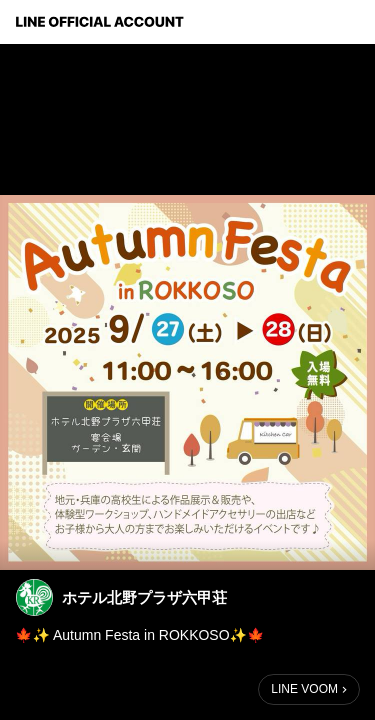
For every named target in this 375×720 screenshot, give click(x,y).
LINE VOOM (304, 689)
